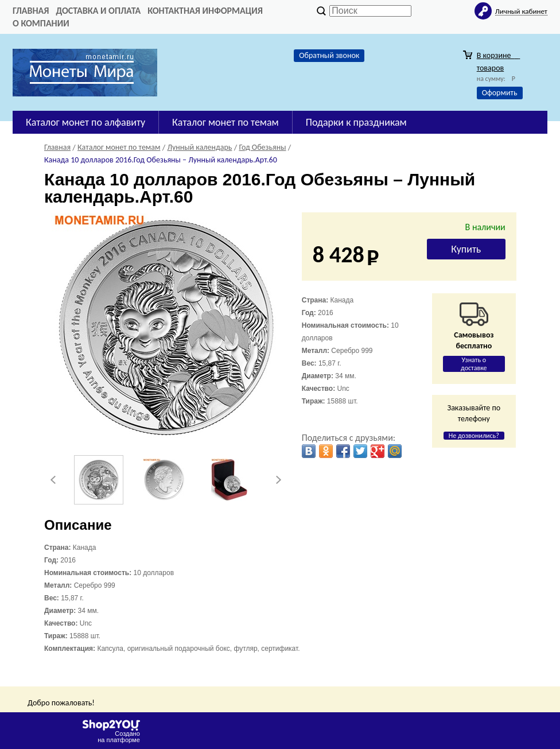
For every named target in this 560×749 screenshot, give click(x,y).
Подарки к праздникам (356, 122)
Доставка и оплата (98, 11)
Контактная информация (205, 11)
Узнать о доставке (474, 364)
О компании (41, 23)
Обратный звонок (329, 55)
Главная (31, 11)
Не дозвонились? (474, 436)
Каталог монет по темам (225, 122)
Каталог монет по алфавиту (85, 122)
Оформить (500, 93)
